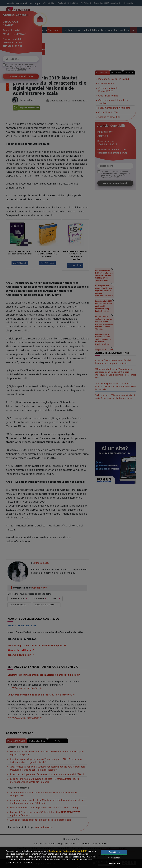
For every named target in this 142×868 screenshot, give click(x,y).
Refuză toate (114, 863)
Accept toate (114, 852)
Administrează (114, 858)
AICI (77, 860)
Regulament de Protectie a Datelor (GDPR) (68, 851)
